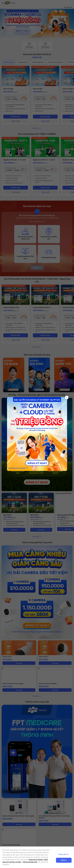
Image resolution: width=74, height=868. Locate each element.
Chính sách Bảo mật (30, 862)
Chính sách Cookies (36, 860)
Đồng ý (64, 860)
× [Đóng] (67, 397)
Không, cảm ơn (63, 854)
